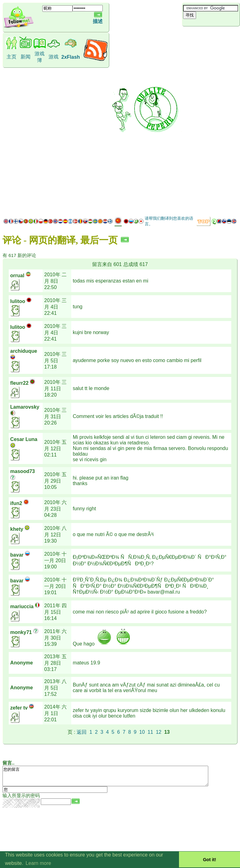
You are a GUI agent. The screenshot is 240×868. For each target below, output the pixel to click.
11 (150, 732)
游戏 (54, 57)
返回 (82, 732)
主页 (12, 57)
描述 (98, 21)
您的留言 (118, 778)
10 (142, 732)
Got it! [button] (209, 860)
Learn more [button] (38, 863)
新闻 (26, 57)
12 (159, 732)
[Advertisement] (211, 121)
